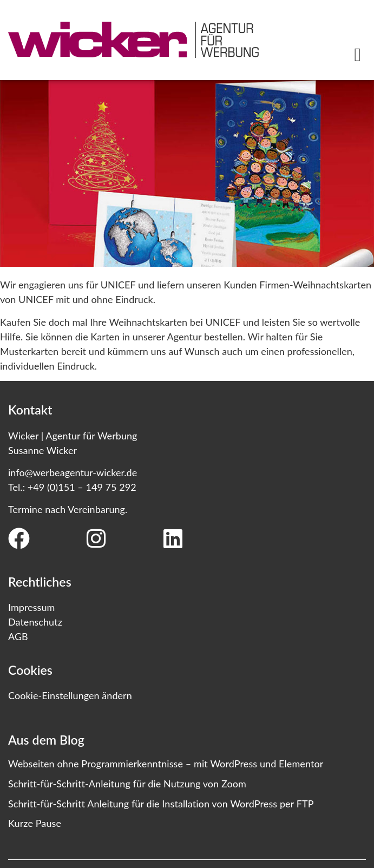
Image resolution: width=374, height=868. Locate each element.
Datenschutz (35, 622)
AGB (18, 636)
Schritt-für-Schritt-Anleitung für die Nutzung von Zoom (127, 784)
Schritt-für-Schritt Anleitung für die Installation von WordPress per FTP (161, 804)
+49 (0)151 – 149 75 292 (82, 487)
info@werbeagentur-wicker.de (73, 472)
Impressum (31, 607)
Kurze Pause (35, 823)
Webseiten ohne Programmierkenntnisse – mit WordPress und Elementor (166, 764)
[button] (358, 55)
